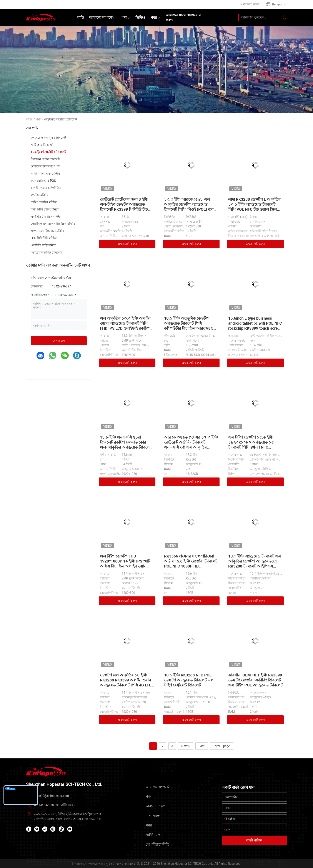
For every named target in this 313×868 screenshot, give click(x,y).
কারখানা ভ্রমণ (156, 806)
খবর (149, 825)
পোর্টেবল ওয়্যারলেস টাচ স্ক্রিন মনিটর (53, 224)
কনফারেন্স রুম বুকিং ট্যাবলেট (48, 138)
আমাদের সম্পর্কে (157, 787)
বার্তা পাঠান (254, 840)
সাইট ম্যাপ (153, 835)
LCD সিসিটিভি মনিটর (44, 238)
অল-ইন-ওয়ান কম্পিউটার (46, 188)
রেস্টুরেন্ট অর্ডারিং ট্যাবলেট (50, 152)
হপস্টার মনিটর (39, 195)
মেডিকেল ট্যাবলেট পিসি (45, 166)
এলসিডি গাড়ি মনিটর (43, 245)
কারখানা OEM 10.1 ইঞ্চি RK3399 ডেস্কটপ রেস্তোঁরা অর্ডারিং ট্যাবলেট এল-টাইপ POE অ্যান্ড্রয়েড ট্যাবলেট (255, 680)
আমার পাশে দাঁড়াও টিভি (45, 174)
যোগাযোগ (59, 341)
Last (202, 746)
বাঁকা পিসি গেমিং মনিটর (45, 209)
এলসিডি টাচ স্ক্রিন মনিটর (46, 217)
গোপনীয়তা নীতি (157, 844)
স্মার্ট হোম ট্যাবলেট (42, 145)
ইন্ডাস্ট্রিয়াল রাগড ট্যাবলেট (46, 252)
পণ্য (38, 119)
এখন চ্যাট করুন (127, 244)
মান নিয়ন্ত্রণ (154, 816)
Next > (186, 746)
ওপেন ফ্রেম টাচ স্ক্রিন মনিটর (47, 231)
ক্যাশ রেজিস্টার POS (43, 181)
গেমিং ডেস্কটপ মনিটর (44, 202)
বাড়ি (29, 119)
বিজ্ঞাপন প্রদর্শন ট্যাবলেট (45, 159)
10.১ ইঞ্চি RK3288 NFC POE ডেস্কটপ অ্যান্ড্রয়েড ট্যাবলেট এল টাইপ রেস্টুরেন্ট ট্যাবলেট (189, 680)
